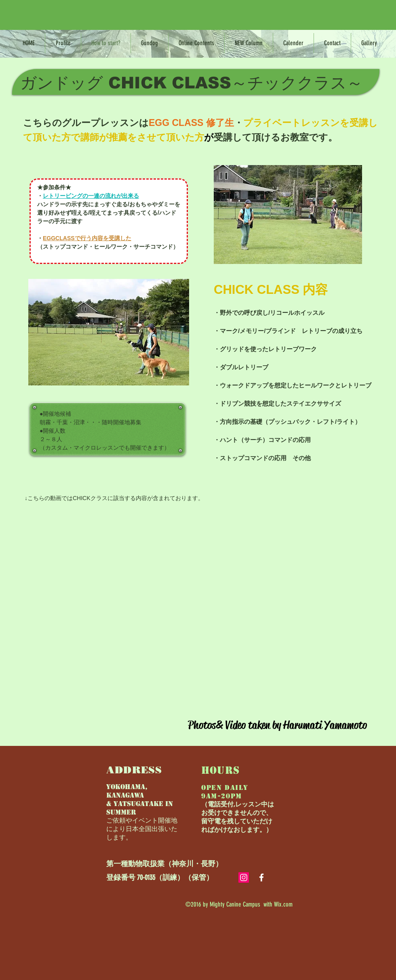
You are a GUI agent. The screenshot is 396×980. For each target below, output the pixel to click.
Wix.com (283, 904)
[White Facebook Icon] (261, 877)
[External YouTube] (198, 607)
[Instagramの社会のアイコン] (244, 877)
